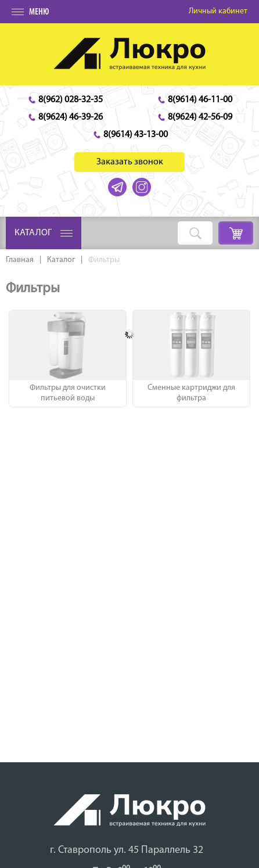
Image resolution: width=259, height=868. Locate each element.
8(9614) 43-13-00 (136, 135)
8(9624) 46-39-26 (71, 117)
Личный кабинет (218, 11)
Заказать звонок (130, 162)
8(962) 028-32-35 (71, 100)
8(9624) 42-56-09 (200, 117)
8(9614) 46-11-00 (200, 100)
